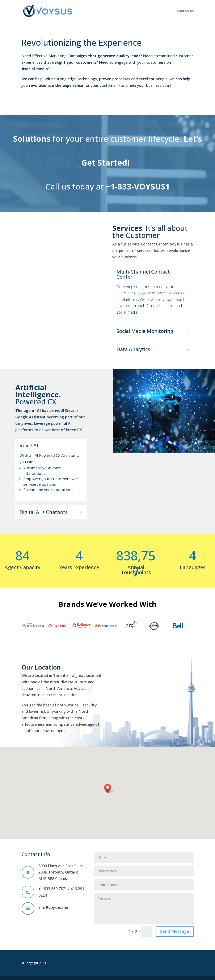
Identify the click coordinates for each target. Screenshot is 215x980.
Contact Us (185, 11)
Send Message (175, 931)
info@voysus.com (54, 907)
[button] (109, 788)
